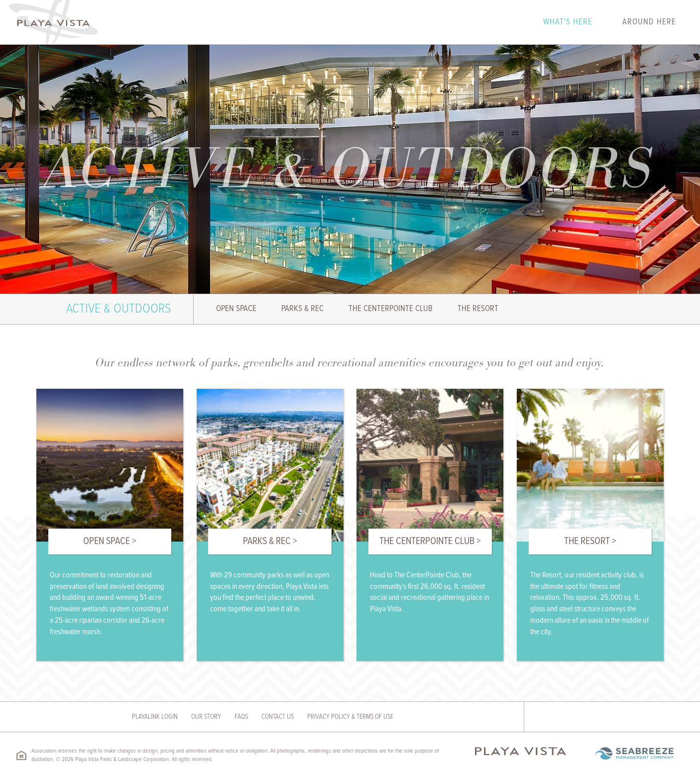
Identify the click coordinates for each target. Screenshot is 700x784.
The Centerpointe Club (391, 309)
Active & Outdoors (118, 309)
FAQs (241, 717)
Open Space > (110, 542)
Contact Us (278, 717)
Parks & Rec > (270, 542)
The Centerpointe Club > (430, 542)
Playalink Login (155, 717)
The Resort (478, 309)
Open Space (236, 309)
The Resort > (590, 542)
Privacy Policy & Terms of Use (350, 717)
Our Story (206, 717)
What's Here (568, 22)
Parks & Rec (302, 309)
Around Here (649, 22)
